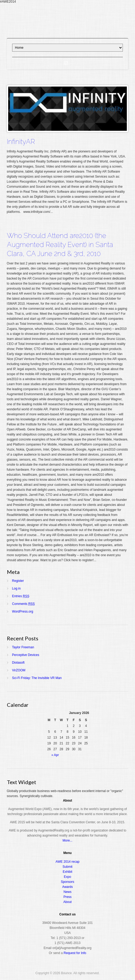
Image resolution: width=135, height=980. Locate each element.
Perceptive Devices (26, 655)
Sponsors (67, 882)
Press (67, 897)
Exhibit (67, 872)
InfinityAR (21, 142)
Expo (67, 877)
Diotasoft (18, 663)
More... (67, 840)
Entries (21, 596)
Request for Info (75, 953)
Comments (24, 604)
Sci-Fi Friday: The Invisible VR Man (37, 678)
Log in (17, 588)
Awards (68, 887)
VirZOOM (19, 670)
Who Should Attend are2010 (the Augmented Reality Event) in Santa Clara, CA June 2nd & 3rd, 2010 (60, 245)
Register (18, 581)
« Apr (55, 755)
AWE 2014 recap (67, 862)
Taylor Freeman (23, 647)
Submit (67, 867)
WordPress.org (23, 612)
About (67, 902)
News (67, 892)
